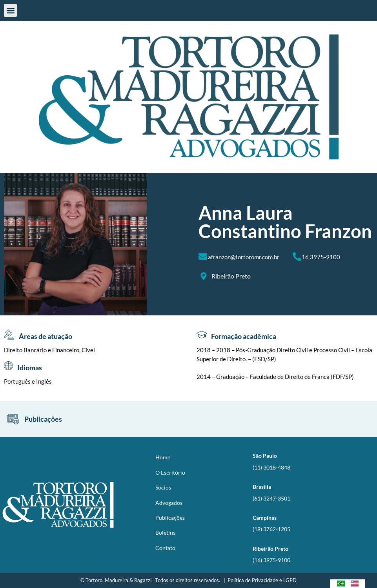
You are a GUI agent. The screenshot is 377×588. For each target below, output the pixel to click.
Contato (165, 548)
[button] (10, 10)
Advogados (169, 503)
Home (163, 457)
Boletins (165, 532)
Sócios (163, 487)
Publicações (170, 518)
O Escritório (170, 472)
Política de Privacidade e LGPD (262, 580)
